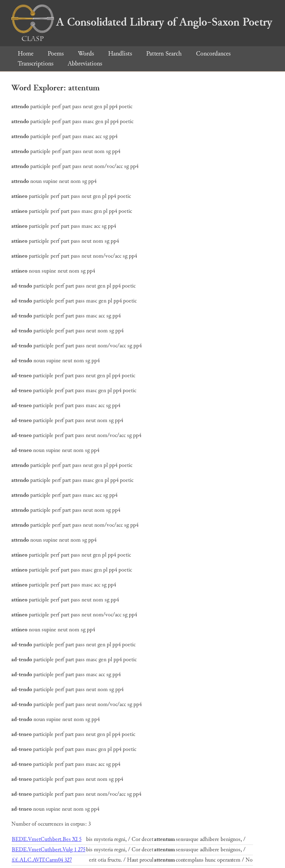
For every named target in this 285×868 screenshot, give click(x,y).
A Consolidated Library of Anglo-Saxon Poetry (142, 22)
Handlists (120, 54)
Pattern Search (164, 54)
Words (86, 54)
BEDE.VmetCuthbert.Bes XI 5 (47, 839)
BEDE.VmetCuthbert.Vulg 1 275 (49, 850)
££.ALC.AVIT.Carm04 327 (42, 860)
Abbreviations (85, 64)
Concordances (213, 54)
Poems (56, 54)
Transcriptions (36, 64)
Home (26, 54)
